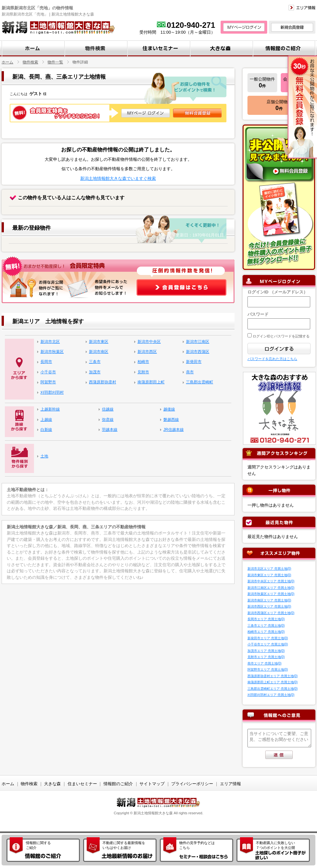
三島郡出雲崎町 (200, 382)
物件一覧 (55, 62)
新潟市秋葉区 (52, 352)
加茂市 (95, 372)
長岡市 (46, 362)
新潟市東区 (99, 342)
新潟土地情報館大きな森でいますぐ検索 (118, 178)
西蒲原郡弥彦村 (103, 382)
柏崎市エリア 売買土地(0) (266, 632)
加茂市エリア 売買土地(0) (266, 651)
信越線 (108, 409)
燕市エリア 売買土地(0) (264, 663)
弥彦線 (108, 420)
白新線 (46, 430)
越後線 (169, 409)
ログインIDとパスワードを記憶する (281, 336)
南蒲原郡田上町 (151, 382)
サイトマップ (152, 784)
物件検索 (30, 62)
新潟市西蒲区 (198, 352)
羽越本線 (110, 430)
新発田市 (194, 362)
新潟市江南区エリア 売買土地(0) (271, 588)
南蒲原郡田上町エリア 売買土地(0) (273, 682)
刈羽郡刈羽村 (52, 392)
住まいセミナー (82, 784)
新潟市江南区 (198, 342)
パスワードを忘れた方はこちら (272, 359)
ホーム (7, 62)
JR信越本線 (174, 430)
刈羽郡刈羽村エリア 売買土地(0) (271, 695)
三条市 (95, 362)
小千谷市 (48, 372)
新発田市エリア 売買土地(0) (268, 638)
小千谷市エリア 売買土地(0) (268, 644)
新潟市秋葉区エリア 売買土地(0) (271, 594)
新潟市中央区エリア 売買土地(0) (271, 581)
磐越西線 (171, 420)
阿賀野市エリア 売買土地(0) (268, 670)
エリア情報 (230, 784)
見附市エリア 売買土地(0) (266, 657)
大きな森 (52, 784)
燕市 (190, 372)
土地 (44, 456)
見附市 (143, 372)
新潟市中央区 (149, 342)
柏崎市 (143, 362)
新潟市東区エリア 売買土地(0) (269, 575)
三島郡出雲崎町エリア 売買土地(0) (273, 689)
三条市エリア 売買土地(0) (266, 626)
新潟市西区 (147, 352)
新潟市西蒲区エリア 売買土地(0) (271, 613)
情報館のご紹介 (118, 784)
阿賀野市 (48, 382)
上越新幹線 (50, 409)
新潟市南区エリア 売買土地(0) (269, 600)
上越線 (46, 420)
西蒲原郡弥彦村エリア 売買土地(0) (273, 676)
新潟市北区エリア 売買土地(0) (269, 569)
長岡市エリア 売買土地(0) (266, 619)
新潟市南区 (99, 352)
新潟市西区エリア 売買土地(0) (269, 606)
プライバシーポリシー (192, 784)
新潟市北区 (50, 342)
